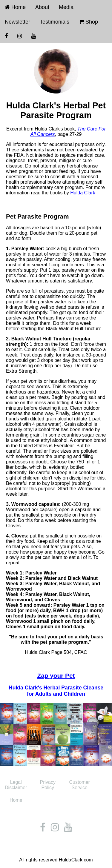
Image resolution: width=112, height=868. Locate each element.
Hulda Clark (83, 193)
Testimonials (55, 22)
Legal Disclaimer (16, 785)
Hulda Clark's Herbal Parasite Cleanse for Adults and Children (56, 691)
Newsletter (17, 22)
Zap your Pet (56, 676)
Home (15, 7)
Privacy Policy (48, 785)
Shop (88, 22)
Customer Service (80, 785)
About (42, 7)
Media (66, 7)
